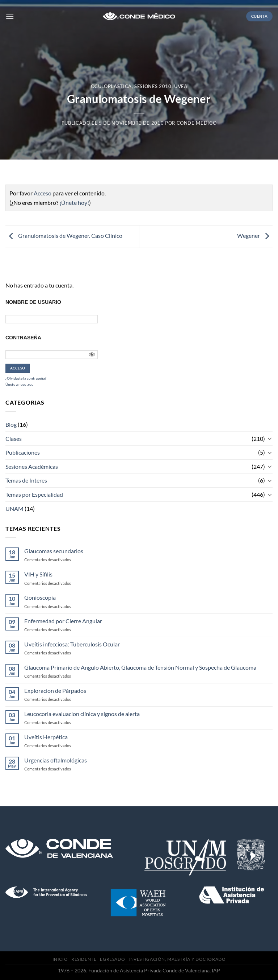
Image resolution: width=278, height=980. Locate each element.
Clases (14, 439)
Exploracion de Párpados (55, 690)
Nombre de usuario (33, 302)
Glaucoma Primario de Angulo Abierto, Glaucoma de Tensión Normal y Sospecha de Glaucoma (140, 667)
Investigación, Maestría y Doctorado (177, 959)
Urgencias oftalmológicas (56, 760)
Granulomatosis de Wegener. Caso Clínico (64, 236)
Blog (11, 424)
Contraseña (23, 338)
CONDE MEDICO (197, 123)
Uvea (181, 86)
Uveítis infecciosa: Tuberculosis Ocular (72, 644)
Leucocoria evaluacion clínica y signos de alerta (82, 714)
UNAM (14, 508)
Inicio (60, 959)
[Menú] (10, 16)
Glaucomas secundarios (54, 551)
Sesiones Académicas (32, 466)
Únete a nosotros (19, 384)
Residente (84, 959)
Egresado (112, 959)
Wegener (255, 236)
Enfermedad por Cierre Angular (63, 621)
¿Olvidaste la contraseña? (26, 378)
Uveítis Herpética (46, 737)
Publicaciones (23, 452)
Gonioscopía (40, 597)
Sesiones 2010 (153, 86)
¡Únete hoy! (74, 202)
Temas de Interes (26, 480)
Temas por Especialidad (34, 494)
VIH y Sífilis (38, 574)
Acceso (43, 193)
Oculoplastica (111, 86)
